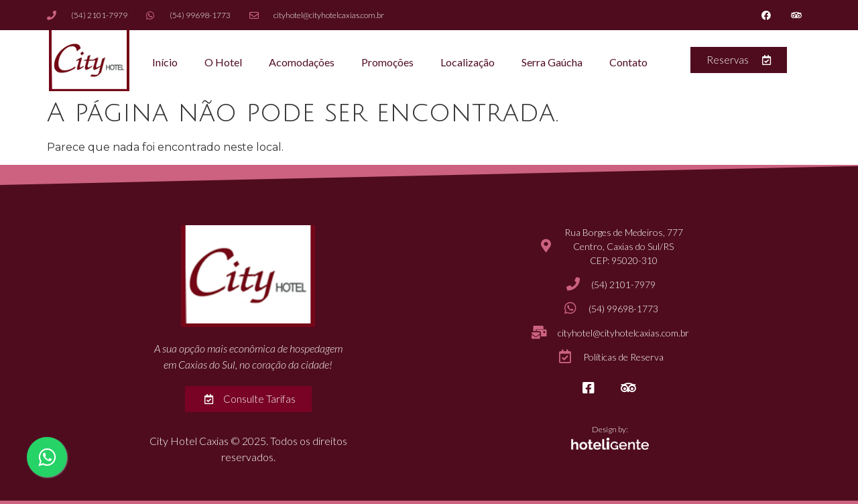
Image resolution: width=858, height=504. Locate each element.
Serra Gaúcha (552, 62)
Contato (628, 62)
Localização (468, 62)
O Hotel (223, 62)
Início (165, 62)
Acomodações (302, 62)
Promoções (387, 62)
